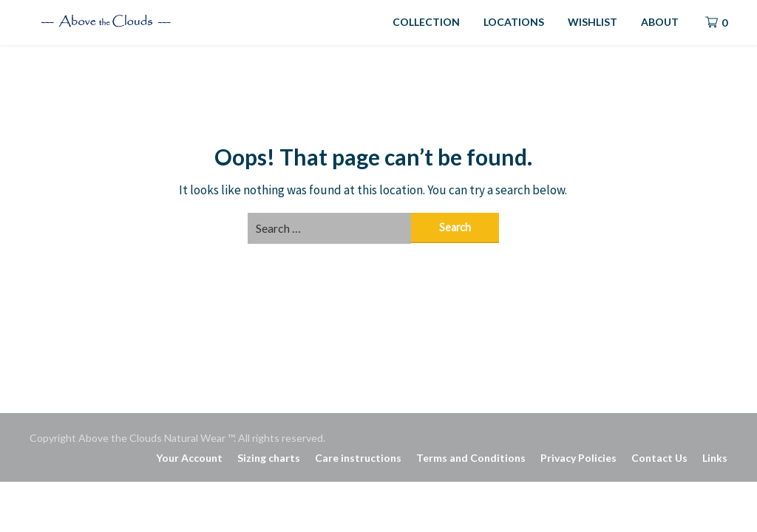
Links (715, 458)
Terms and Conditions (471, 458)
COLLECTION (426, 22)
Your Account (189, 458)
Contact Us (659, 458)
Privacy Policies (578, 458)
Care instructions (358, 458)
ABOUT (660, 22)
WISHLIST (593, 22)
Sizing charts (269, 458)
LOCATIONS (514, 22)
